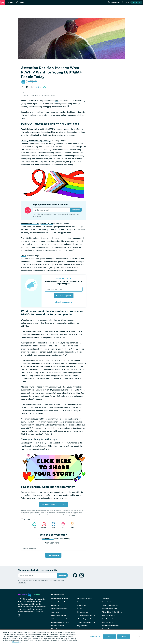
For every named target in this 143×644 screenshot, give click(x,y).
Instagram (36, 498)
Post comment (53, 555)
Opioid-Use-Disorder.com (111, 602)
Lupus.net (80, 629)
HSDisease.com (82, 612)
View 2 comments (53, 543)
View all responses (64, 302)
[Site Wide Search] (20, 2)
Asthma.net (55, 612)
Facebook (48, 498)
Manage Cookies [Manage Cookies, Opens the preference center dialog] (95, 636)
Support (43, 525)
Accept (124, 636)
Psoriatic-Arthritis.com (110, 619)
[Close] (140, 636)
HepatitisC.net (81, 605)
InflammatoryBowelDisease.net (87, 619)
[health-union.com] (29, 594)
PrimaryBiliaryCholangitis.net (112, 612)
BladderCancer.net (58, 626)
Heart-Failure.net (82, 602)
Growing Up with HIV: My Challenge (36, 141)
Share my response (64, 296)
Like (33, 525)
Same (71, 525)
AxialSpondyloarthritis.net (60, 622)
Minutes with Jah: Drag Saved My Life (37, 224)
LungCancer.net (82, 626)
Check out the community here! (53, 504)
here (73, 515)
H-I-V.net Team (33, 81)
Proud (24, 256)
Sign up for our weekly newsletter (55, 495)
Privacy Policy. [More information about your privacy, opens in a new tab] (16, 642)
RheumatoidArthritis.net (110, 626)
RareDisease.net (108, 622)
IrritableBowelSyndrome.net (86, 622)
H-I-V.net (79, 609)
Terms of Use (37, 216)
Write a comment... (30, 549)
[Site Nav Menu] (11, 2)
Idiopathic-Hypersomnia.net (86, 616)
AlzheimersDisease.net (59, 609)
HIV (57, 101)
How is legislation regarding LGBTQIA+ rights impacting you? (64, 282)
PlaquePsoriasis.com (109, 609)
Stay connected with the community (37, 570)
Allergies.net (56, 605)
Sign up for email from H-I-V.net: (50, 205)
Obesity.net (106, 599)
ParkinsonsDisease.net (110, 605)
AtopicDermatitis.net (58, 616)
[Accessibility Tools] (114, 2)
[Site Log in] (126, 2)
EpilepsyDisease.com (84, 599)
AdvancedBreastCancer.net (61, 599)
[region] (71, 637)
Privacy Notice (72, 214)
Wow (62, 525)
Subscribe (136, 2)
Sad (52, 525)
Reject (110, 636)
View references (29, 519)
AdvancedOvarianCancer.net (61, 602)
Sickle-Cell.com (107, 629)
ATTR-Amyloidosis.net (59, 619)
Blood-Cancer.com (58, 629)
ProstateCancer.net (109, 616)
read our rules (48, 539)
